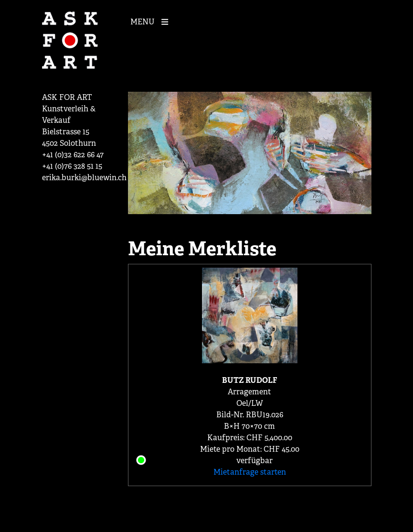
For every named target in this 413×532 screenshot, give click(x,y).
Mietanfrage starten (250, 472)
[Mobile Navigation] (152, 21)
